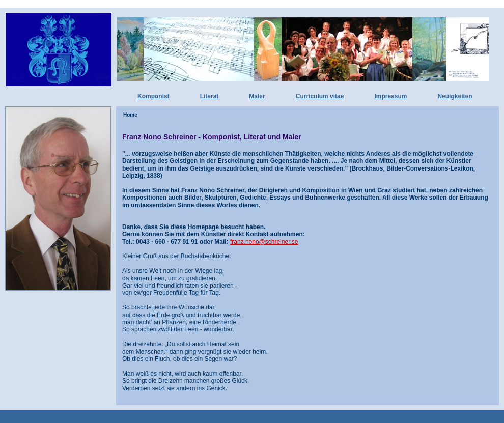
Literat (209, 96)
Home (130, 115)
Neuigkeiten (455, 96)
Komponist (153, 96)
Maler (257, 96)
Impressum (390, 96)
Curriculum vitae (320, 96)
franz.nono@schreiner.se (264, 242)
